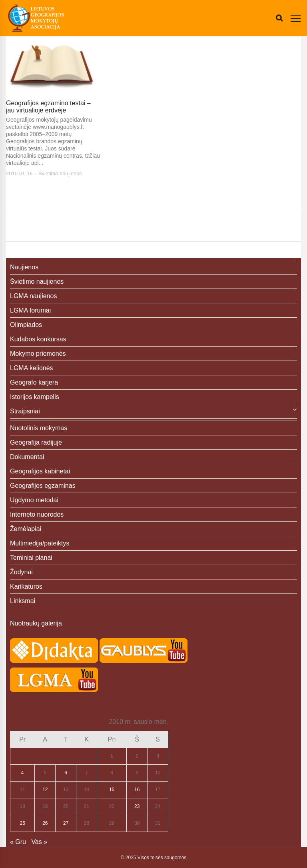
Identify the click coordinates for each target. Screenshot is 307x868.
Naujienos (24, 267)
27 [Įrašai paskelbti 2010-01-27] (66, 823)
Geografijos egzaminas (43, 486)
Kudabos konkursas (38, 339)
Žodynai (21, 572)
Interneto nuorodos (37, 514)
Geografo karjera (34, 382)
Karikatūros (26, 586)
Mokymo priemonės (38, 354)
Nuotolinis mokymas (39, 428)
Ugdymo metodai (34, 500)
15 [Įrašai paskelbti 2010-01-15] (112, 790)
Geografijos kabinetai (40, 471)
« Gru (18, 842)
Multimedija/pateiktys (40, 543)
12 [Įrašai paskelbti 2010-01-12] (45, 790)
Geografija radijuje (36, 442)
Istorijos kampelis (35, 397)
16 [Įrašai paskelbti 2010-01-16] (137, 790)
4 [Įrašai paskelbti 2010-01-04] (23, 773)
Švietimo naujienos (60, 173)
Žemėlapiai (26, 529)
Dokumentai (27, 457)
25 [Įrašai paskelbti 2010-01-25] (23, 823)
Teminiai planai (31, 558)
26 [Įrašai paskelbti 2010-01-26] (45, 823)
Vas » (39, 842)
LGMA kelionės (32, 368)
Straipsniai (25, 411)
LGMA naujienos (33, 296)
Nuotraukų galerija (36, 623)
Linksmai (23, 601)
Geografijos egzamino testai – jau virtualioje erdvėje (48, 107)
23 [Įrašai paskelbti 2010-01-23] (137, 806)
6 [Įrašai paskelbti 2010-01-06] (66, 773)
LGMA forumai (30, 310)
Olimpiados (26, 325)
